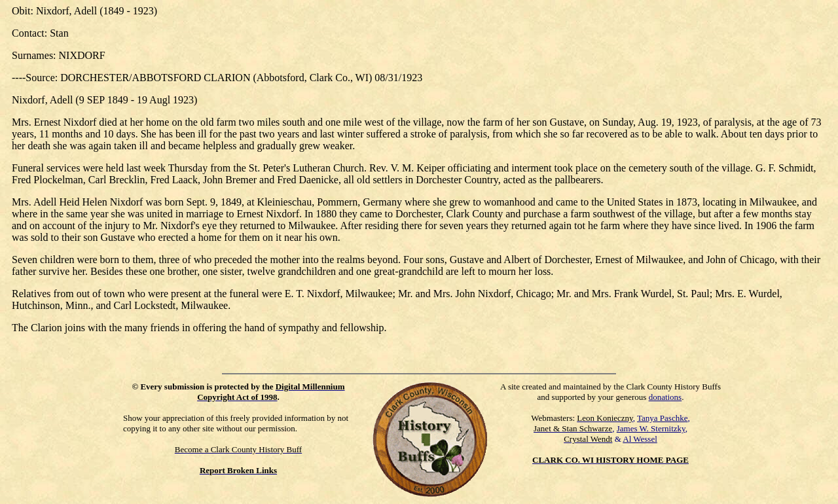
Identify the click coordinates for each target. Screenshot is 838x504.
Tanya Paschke (662, 418)
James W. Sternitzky (651, 428)
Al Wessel (640, 439)
